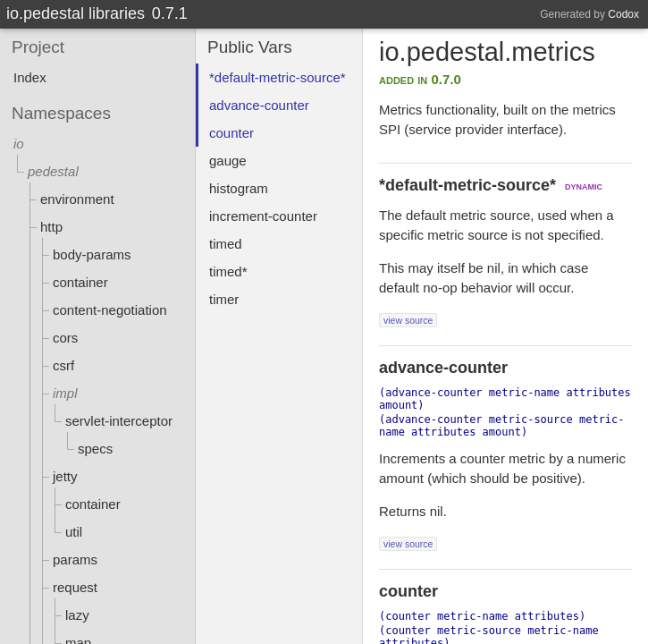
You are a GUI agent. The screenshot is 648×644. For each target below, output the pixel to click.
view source (408, 320)
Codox (623, 14)
